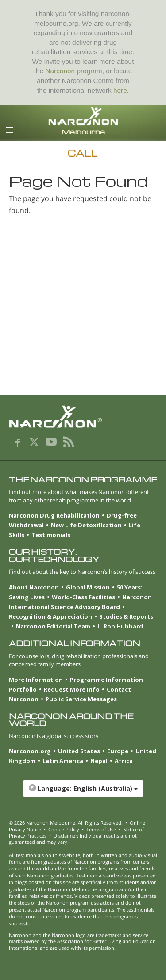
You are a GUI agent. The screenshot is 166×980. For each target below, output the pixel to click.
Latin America (63, 761)
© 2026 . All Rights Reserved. (66, 823)
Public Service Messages (81, 699)
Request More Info (72, 689)
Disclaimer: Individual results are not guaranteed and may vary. (73, 839)
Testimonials (51, 535)
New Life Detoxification (86, 525)
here (120, 90)
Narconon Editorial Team (53, 626)
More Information (36, 680)
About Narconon (34, 587)
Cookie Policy (64, 829)
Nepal (99, 761)
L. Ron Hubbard (120, 626)
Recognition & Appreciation (50, 616)
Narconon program (73, 71)
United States (79, 751)
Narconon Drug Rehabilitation (54, 515)
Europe (118, 751)
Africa (124, 761)
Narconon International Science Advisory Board (80, 602)
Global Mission (88, 587)
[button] (83, 793)
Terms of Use (101, 829)
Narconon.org (30, 751)
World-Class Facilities (83, 597)
